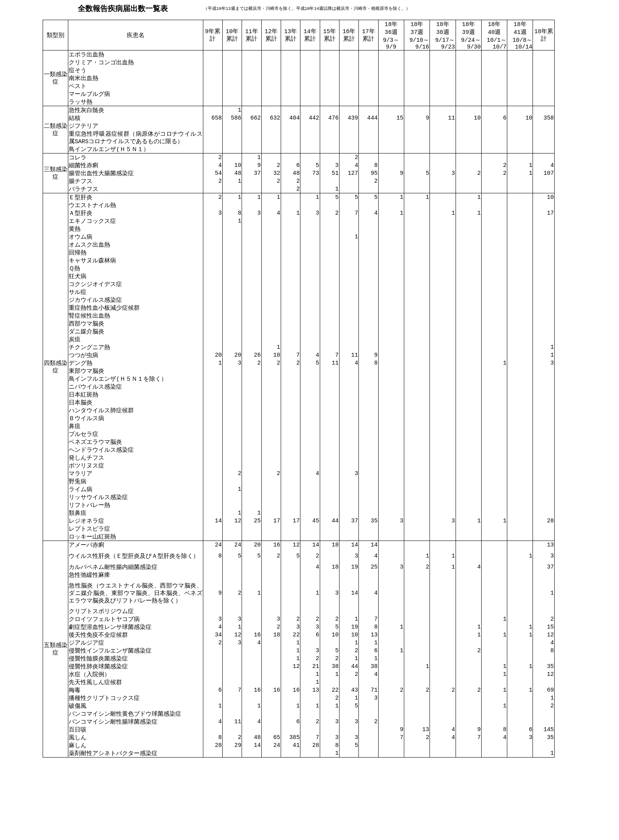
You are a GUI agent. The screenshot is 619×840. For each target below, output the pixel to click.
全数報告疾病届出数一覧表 (123, 8)
